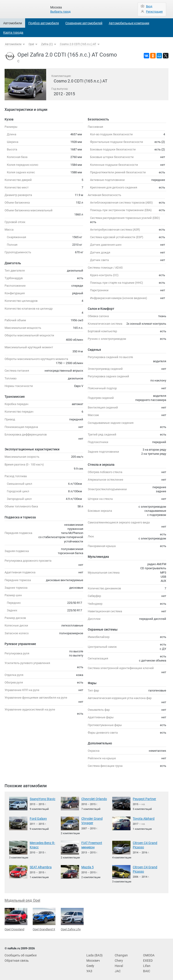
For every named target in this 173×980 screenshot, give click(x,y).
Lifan (146, 963)
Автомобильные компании (129, 23)
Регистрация (154, 12)
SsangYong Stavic (41, 799)
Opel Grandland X (44, 917)
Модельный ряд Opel (22, 899)
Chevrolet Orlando (93, 799)
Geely (90, 963)
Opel (31, 44)
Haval (118, 963)
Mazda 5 (87, 866)
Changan (120, 953)
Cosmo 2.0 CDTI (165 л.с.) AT (78, 44)
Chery (118, 958)
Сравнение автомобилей (84, 23)
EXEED (147, 958)
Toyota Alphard (142, 818)
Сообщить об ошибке (19, 953)
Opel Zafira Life (72, 917)
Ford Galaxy (37, 818)
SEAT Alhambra (40, 866)
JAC (117, 968)
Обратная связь (16, 958)
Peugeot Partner (143, 799)
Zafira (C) (47, 44)
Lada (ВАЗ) (94, 953)
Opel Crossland (16, 917)
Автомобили (13, 23)
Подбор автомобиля (44, 23)
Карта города (13, 33)
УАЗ (89, 968)
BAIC (146, 968)
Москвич (93, 958)
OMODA (148, 953)
